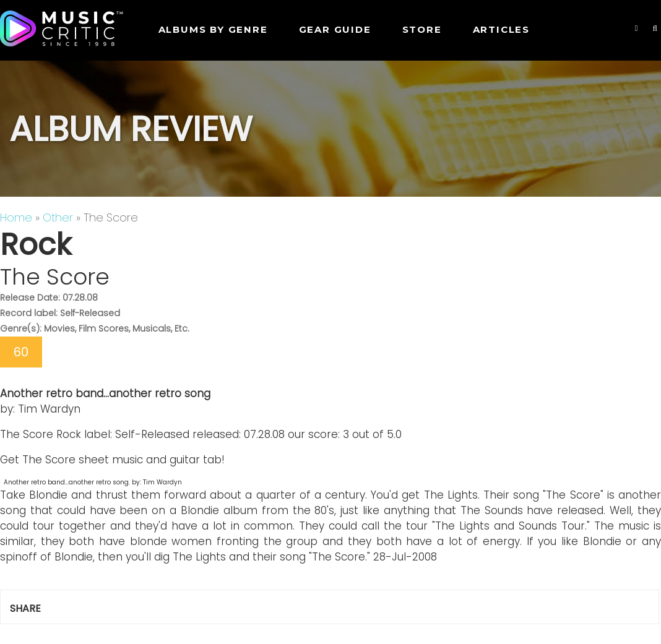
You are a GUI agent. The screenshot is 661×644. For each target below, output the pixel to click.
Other (58, 217)
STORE (422, 29)
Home (16, 217)
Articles (501, 29)
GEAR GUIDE (335, 29)
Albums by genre (213, 29)
